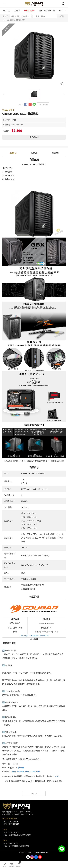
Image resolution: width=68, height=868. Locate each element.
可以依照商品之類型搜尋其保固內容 (34, 636)
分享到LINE (34, 104)
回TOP (34, 794)
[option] (34, 55)
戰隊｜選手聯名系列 (47, 11)
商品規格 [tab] (34, 153)
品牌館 (17, 11)
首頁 (6, 16)
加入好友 (62, 849)
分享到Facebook (26, 104)
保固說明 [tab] (55, 153)
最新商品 (7, 11)
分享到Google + (30, 104)
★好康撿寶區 (30, 11)
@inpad (21, 768)
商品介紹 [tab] (13, 153)
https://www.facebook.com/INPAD (26, 771)
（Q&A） (56, 776)
